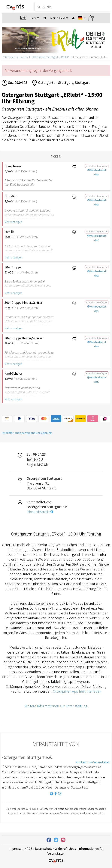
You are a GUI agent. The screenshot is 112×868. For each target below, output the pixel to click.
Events (24, 57)
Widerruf (61, 849)
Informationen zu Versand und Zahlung (27, 433)
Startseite (9, 57)
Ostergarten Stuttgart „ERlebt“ (50, 57)
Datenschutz (44, 849)
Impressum (17, 849)
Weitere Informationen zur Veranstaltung (56, 706)
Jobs (73, 849)
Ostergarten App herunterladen (77, 691)
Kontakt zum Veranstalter (93, 762)
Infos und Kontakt (40, 512)
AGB (30, 849)
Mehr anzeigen (13, 222)
